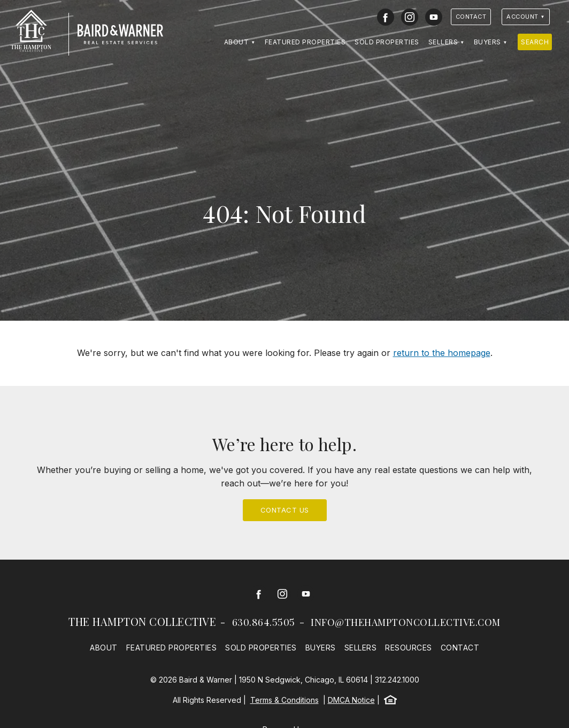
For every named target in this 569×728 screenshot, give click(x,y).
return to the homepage (442, 353)
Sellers (443, 42)
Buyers (487, 42)
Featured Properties (305, 42)
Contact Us (285, 510)
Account (522, 17)
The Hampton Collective (142, 621)
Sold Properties (387, 42)
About (237, 42)
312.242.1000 (397, 680)
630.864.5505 (264, 622)
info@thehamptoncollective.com (406, 622)
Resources (409, 648)
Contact (471, 17)
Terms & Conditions (284, 700)
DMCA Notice (351, 700)
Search (535, 42)
